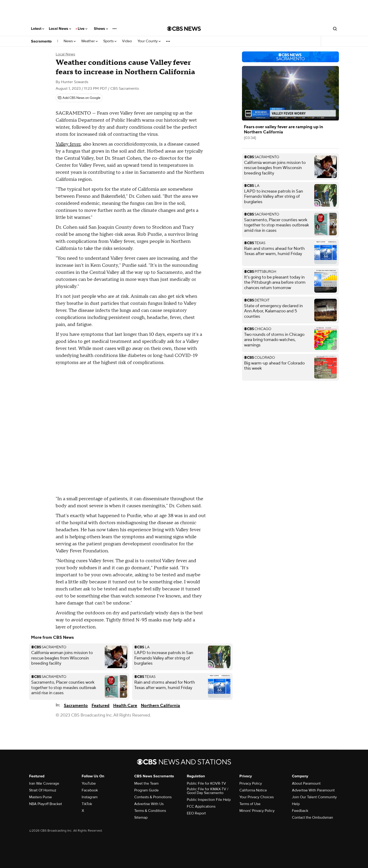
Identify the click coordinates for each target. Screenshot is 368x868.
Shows (101, 29)
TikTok (87, 804)
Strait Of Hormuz (43, 790)
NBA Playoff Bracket (46, 804)
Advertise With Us (149, 804)
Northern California (160, 706)
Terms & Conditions (150, 811)
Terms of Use (250, 804)
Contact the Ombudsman (312, 818)
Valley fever (68, 144)
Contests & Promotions (153, 797)
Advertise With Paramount (313, 790)
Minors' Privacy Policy (257, 811)
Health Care (125, 706)
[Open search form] (335, 29)
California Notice (253, 790)
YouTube (89, 783)
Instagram (90, 797)
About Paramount (306, 783)
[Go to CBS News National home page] (184, 29)
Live (82, 29)
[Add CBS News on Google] (79, 98)
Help (296, 804)
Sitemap (141, 818)
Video (127, 41)
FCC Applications (201, 806)
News (70, 41)
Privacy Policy (251, 783)
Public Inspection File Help (209, 800)
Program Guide (146, 790)
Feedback (300, 811)
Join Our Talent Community (314, 797)
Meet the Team (146, 783)
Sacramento (41, 41)
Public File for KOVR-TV (206, 783)
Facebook (90, 790)
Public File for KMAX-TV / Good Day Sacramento (208, 791)
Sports (110, 41)
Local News (60, 29)
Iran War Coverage (44, 783)
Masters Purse (40, 797)
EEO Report (196, 813)
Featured (100, 706)
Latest (38, 29)
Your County (149, 41)
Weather (89, 41)
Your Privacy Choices (257, 797)
